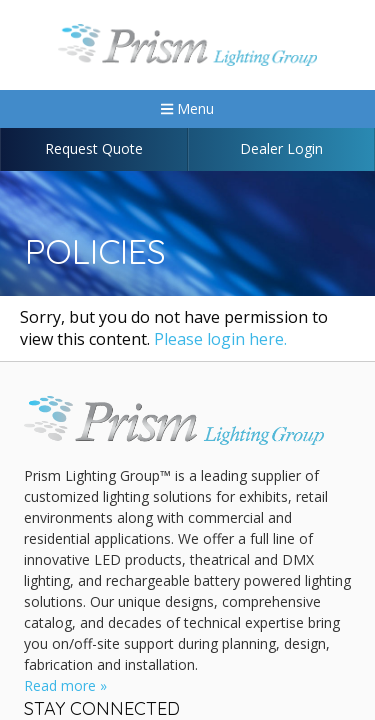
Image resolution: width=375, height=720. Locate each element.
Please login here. (220, 339)
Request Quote (94, 148)
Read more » (65, 685)
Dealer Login (281, 148)
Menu (187, 108)
